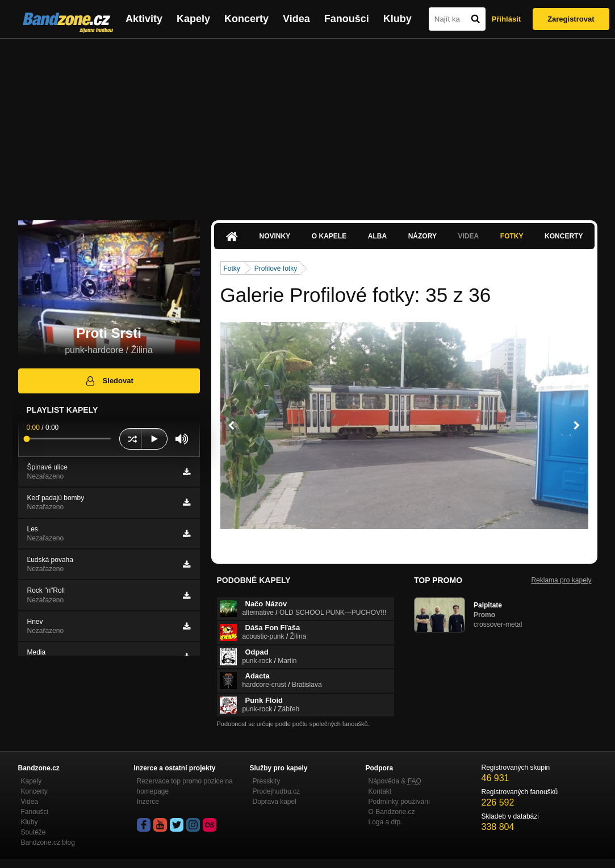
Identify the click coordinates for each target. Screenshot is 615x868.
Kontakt (380, 791)
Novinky (275, 236)
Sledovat (109, 381)
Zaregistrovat (571, 19)
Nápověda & (395, 781)
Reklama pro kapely (561, 580)
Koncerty (246, 19)
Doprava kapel (275, 802)
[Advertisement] (308, 124)
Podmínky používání (399, 802)
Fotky (512, 236)
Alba (377, 236)
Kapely (193, 19)
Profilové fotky (276, 269)
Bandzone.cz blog (48, 842)
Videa (296, 19)
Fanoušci (347, 19)
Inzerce (148, 802)
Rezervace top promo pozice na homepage (185, 786)
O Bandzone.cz (392, 812)
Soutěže (34, 832)
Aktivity (144, 19)
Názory (422, 236)
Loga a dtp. (386, 822)
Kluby (398, 19)
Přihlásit (506, 19)
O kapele (329, 236)
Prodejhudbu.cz (276, 791)
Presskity (267, 781)
